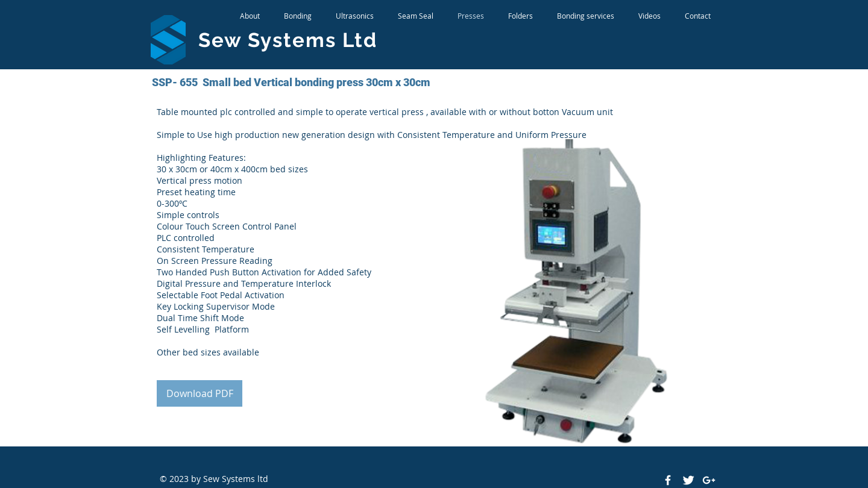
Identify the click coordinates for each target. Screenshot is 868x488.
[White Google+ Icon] (709, 480)
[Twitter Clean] (688, 480)
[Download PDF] (200, 393)
